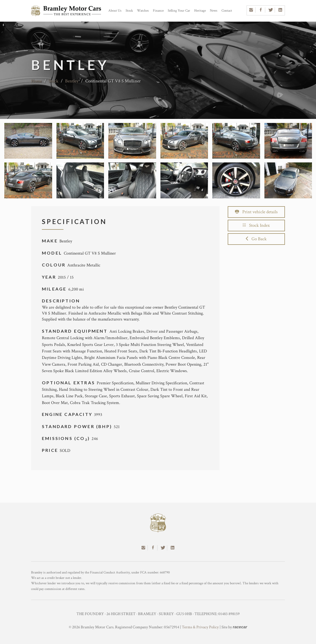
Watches (143, 11)
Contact (227, 11)
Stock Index (256, 225)
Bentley (72, 81)
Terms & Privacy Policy (200, 627)
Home (36, 81)
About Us (115, 11)
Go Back (256, 239)
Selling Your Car (179, 11)
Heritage (200, 11)
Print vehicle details (256, 212)
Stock (129, 11)
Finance (158, 11)
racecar (240, 627)
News (214, 11)
